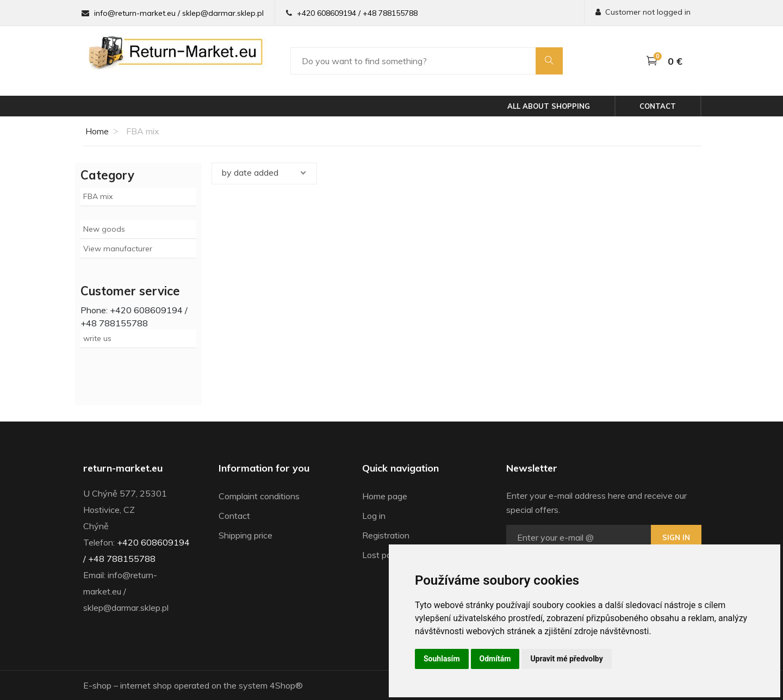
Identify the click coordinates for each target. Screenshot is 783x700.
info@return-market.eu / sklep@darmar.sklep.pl (179, 13)
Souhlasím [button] (442, 659)
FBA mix (98, 196)
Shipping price (246, 535)
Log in (374, 516)
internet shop (146, 685)
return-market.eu (123, 468)
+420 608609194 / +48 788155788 (357, 13)
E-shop (97, 685)
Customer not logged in (643, 12)
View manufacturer (118, 249)
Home (96, 131)
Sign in (676, 537)
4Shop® (286, 685)
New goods (104, 229)
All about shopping (549, 106)
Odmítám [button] (495, 659)
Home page (385, 496)
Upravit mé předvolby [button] (566, 659)
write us (97, 338)
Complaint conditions (259, 496)
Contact (658, 106)
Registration (386, 535)
